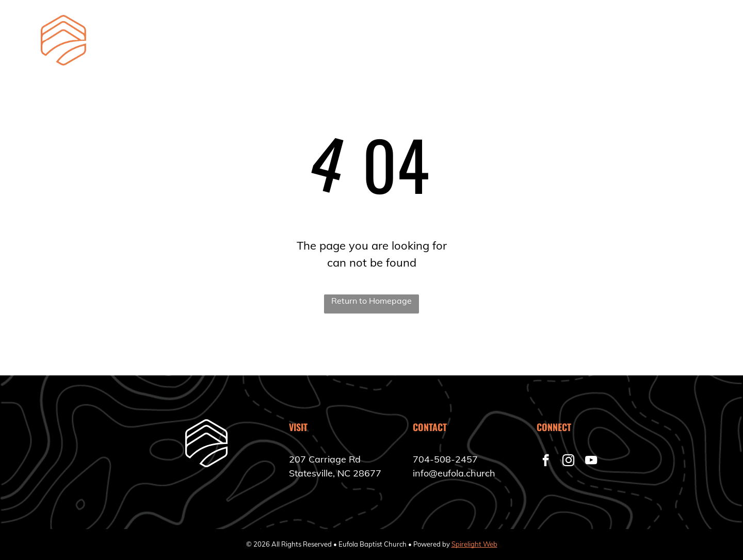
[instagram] (568, 462)
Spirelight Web (474, 544)
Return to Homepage (372, 301)
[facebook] (546, 462)
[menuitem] (321, 43)
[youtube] (591, 462)
